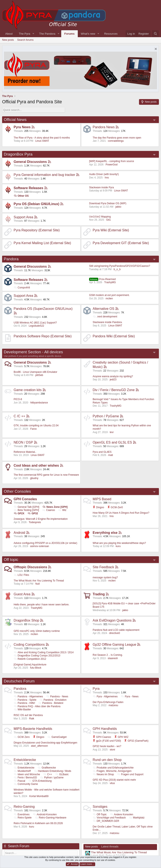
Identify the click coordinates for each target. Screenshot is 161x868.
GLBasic (62, 774)
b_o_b (117, 269)
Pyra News (22, 127)
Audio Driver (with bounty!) (104, 174)
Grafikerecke (47, 768)
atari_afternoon (40, 746)
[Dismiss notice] (155, 49)
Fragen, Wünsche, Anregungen (112, 771)
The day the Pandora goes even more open (117, 138)
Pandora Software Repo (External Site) (43, 336)
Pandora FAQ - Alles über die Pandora (37, 706)
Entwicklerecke (25, 760)
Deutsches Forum (19, 681)
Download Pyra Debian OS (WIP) (108, 203)
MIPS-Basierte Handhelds (33, 729)
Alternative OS (103, 309)
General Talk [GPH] (26, 507)
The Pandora (47, 34)
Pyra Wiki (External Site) (111, 230)
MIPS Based (102, 499)
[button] (33, 34)
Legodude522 (36, 326)
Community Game (26, 784)
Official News (15, 120)
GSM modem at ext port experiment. (109, 295)
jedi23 (113, 380)
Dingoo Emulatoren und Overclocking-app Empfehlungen (45, 743)
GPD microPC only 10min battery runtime (37, 631)
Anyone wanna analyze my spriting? (113, 376)
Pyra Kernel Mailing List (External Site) (42, 243)
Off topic (11, 560)
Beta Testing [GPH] (26, 510)
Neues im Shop (103, 774)
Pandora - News (57, 696)
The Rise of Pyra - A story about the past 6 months (42, 138)
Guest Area (22, 594)
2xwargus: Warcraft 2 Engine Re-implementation (41, 519)
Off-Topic (100, 814)
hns (107, 178)
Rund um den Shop (107, 760)
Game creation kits (28, 390)
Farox (33, 429)
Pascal (19, 781)
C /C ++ (19, 416)
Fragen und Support (130, 774)
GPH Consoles (25, 499)
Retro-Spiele (23, 818)
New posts (8, 40)
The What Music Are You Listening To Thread (39, 581)
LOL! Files (21, 575)
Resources (111, 34)
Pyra (96, 689)
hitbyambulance (39, 403)
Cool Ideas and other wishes (36, 465)
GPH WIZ (121, 737)
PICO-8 (18, 399)
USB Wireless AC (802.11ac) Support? (35, 323)
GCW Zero (22, 737)
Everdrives (22, 814)
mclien (109, 298)
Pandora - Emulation (53, 700)
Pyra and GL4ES (102, 452)
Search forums (25, 40)
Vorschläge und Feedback (109, 818)
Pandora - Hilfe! (24, 703)
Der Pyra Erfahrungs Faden (108, 702)
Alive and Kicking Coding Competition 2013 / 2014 (44, 652)
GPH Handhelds (105, 729)
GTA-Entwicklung (40, 781)
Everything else (105, 533)
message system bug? (105, 577)
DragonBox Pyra (18, 154)
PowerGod (112, 165)
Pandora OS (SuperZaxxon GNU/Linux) (43, 309)
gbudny (34, 478)
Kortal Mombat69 (39, 796)
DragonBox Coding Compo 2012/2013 (37, 656)
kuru (118, 546)
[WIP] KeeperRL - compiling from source (112, 161)
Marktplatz (137, 818)
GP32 (33, 513)
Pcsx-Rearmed (102, 279)
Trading (99, 594)
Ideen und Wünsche (27, 774)
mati (111, 455)
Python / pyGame (52, 778)
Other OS (21, 196)
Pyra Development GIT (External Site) (121, 243)
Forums (69, 34)
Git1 (108, 220)
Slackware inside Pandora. (108, 322)
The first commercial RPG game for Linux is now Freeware (46, 475)
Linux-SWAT (42, 141)
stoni (112, 750)
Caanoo (49, 510)
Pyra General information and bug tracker (44, 175)
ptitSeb (39, 375)
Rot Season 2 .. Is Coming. (108, 655)
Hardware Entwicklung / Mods (53, 771)
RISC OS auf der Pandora (28, 715)
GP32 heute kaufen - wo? (107, 746)
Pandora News (104, 127)
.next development (105, 317)
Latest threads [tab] (110, 846)
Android (19, 533)
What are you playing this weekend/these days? (119, 543)
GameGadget (57, 737)
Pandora (11, 259)
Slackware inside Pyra (101, 187)
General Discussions (30, 162)
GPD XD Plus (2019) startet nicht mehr (114, 780)
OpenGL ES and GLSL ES (112, 442)
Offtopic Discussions (30, 567)
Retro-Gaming (24, 807)
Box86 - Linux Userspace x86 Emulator (35, 372)
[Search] (155, 34)
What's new (88, 34)
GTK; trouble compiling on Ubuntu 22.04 (36, 425)
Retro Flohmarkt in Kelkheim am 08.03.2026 (38, 823)
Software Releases (28, 188)
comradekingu (116, 141)
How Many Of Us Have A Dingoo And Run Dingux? (121, 513)
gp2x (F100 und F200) (107, 741)
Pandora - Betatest (51, 703)
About (9, 34)
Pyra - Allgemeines (105, 696)
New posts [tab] (92, 846)
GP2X (19, 513)
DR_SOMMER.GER (106, 821)
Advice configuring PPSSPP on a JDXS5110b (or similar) (45, 543)
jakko (118, 207)
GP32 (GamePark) (136, 741)
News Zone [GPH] (55, 507)
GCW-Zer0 (115, 507)
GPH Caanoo (102, 737)
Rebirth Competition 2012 (30, 659)
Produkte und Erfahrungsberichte (113, 768)
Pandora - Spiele (25, 700)
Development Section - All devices (33, 352)
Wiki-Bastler (22, 710)
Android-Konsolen (45, 814)
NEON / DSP (23, 442)
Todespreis (35, 522)
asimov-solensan (40, 546)
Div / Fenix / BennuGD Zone (114, 390)
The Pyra (25, 34)
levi (112, 432)
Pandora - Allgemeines (28, 696)
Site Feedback (103, 567)
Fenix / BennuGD (25, 778)
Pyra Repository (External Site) (37, 230)
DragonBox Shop (26, 620)
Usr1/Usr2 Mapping (100, 217)
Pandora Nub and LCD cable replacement (116, 630)
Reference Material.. (25, 452)
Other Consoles (17, 491)
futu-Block (36, 668)
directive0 (115, 633)
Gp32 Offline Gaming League (114, 645)
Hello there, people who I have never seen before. (42, 605)
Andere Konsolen (121, 814)
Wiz (62, 510)
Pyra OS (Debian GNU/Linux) (36, 204)
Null (37, 584)
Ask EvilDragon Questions (112, 620)
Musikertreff (22, 771)
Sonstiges (100, 807)
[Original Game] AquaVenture (30, 665)
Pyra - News (130, 696)
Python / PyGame (106, 416)
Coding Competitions (29, 645)
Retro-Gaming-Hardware (51, 818)
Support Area (23, 217)
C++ (48, 774)
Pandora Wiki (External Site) (114, 336)
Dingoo (98, 507)
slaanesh (113, 658)
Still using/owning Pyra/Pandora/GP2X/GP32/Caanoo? (120, 266)
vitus (112, 783)
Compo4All (22, 288)
